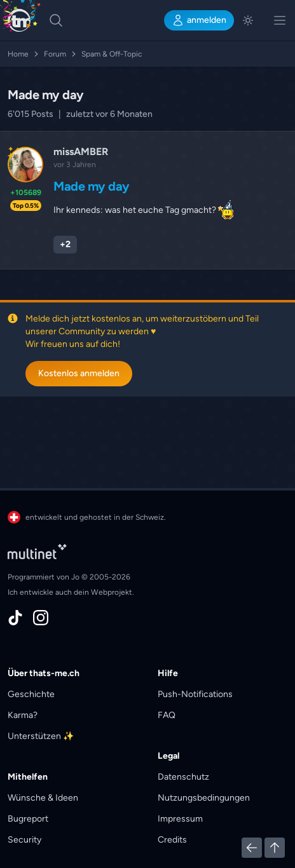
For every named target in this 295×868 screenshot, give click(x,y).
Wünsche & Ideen (43, 798)
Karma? (23, 715)
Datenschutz (183, 777)
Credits (172, 840)
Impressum (180, 819)
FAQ (167, 715)
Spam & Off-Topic (112, 54)
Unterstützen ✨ (41, 736)
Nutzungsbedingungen (204, 798)
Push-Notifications (195, 694)
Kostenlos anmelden (79, 373)
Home (24, 54)
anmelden (199, 20)
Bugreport (28, 819)
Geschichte (31, 694)
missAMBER (81, 152)
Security (24, 840)
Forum (61, 54)
